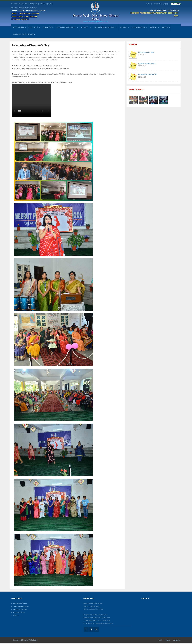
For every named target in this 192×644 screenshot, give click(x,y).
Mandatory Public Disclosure (24, 34)
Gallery (16, 615)
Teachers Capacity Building (105, 27)
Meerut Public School (31, 640)
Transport (86, 27)
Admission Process (20, 603)
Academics (48, 27)
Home (148, 4)
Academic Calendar (20, 609)
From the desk (19, 27)
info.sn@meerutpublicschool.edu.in (26, 8)
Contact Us (157, 4)
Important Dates (19, 612)
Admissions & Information (67, 27)
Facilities (154, 27)
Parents (166, 27)
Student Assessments (21, 606)
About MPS (34, 27)
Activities (124, 27)
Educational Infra (139, 27)
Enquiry (166, 4)
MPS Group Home (46, 4)
